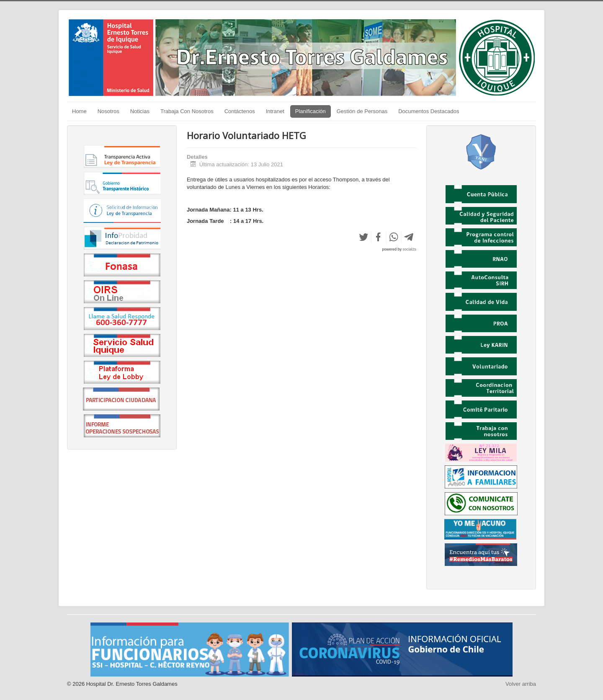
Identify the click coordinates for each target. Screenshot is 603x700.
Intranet (275, 111)
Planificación (311, 111)
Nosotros (108, 111)
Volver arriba (521, 684)
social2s (410, 249)
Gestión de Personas (362, 111)
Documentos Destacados (429, 111)
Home (79, 111)
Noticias (140, 111)
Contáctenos (240, 111)
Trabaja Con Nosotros (187, 111)
